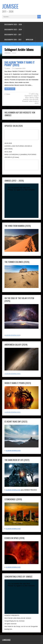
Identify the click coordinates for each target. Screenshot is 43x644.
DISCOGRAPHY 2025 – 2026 (13, 24)
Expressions (29, 96)
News (8, 94)
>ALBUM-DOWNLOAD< (13, 374)
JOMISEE (10, 6)
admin (8, 68)
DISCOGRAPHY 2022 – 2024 (13, 29)
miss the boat (34, 99)
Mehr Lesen (10, 89)
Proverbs (25, 101)
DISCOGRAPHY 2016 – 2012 (13, 40)
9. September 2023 (19, 68)
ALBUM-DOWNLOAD (12, 335)
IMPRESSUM (29, 40)
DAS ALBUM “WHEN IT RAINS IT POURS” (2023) (19, 64)
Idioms (32, 98)
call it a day (35, 94)
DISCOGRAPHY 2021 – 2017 (13, 34)
